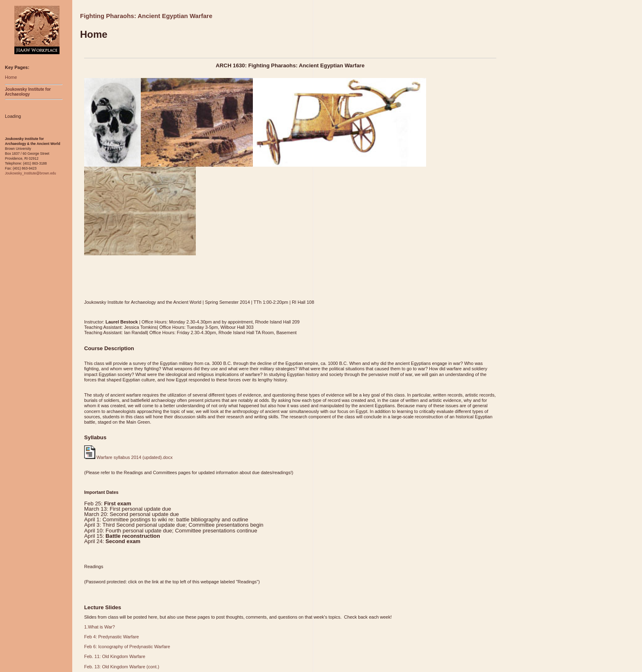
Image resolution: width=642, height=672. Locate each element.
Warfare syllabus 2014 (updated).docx (128, 457)
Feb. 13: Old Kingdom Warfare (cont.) (122, 667)
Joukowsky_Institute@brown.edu (30, 173)
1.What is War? (100, 627)
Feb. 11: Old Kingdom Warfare (115, 656)
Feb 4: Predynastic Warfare (111, 637)
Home (11, 77)
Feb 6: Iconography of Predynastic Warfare (127, 647)
